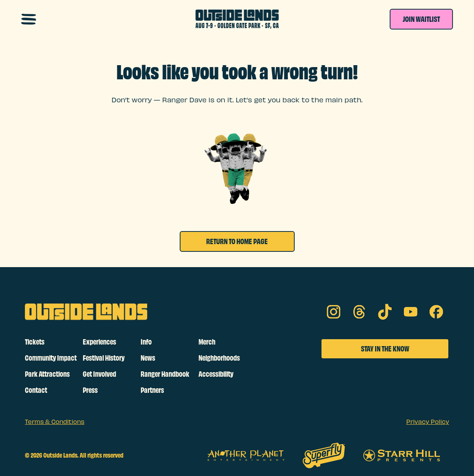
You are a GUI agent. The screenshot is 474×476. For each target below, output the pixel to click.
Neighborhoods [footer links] (219, 358)
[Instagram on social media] (334, 312)
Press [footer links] (90, 390)
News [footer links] (148, 358)
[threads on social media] (359, 312)
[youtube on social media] (411, 312)
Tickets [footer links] (35, 342)
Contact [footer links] (36, 390)
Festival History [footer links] (104, 358)
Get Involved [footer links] (99, 374)
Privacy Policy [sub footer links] (428, 422)
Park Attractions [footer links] (47, 374)
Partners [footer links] (152, 390)
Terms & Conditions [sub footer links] (55, 422)
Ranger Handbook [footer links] (165, 374)
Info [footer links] (146, 342)
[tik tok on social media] (385, 312)
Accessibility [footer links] (216, 374)
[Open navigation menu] (29, 19)
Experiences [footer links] (99, 342)
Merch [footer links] (207, 342)
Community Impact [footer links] (51, 358)
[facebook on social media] (436, 312)
